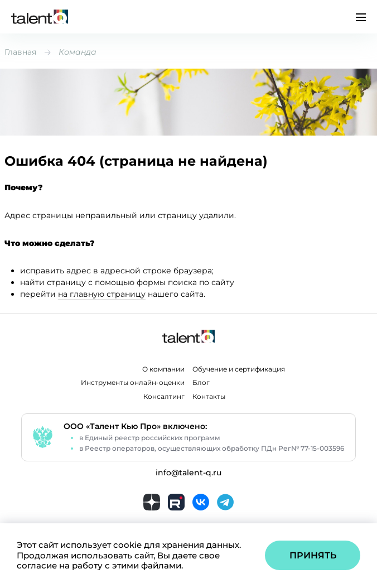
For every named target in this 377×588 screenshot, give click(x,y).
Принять (313, 555)
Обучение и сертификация (239, 369)
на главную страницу (102, 294)
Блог (201, 383)
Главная (20, 52)
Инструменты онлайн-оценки (133, 383)
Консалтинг (164, 397)
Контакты (209, 397)
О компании (163, 369)
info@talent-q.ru (188, 473)
